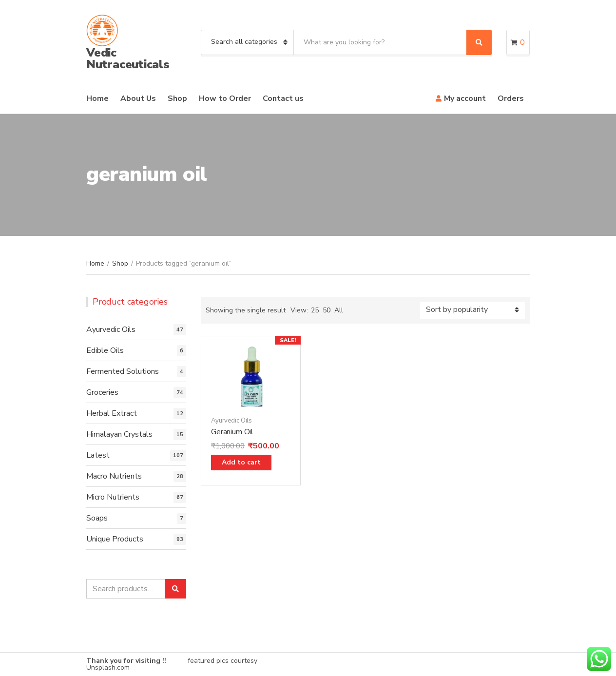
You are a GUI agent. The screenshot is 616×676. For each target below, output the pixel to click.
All (339, 310)
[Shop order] (472, 310)
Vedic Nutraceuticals (128, 58)
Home (97, 98)
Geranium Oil (232, 432)
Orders (511, 98)
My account (465, 98)
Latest (98, 455)
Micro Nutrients (113, 497)
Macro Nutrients (114, 476)
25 (315, 310)
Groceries (102, 392)
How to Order (225, 98)
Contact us (283, 98)
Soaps (97, 518)
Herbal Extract (112, 413)
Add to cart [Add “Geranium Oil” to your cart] (241, 462)
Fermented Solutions (123, 371)
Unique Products (115, 539)
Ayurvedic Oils (231, 421)
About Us (138, 98)
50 (327, 310)
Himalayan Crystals (119, 434)
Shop (177, 98)
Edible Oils (105, 350)
